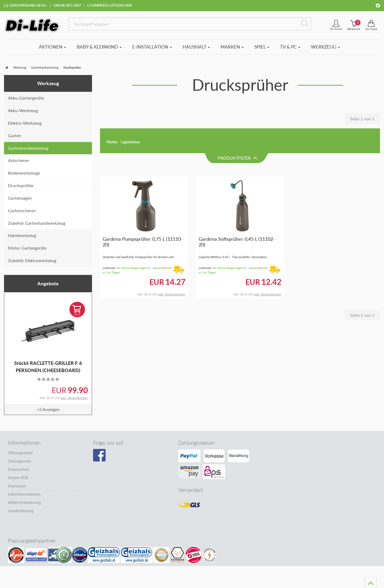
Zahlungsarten (20, 461)
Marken (232, 47)
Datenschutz (18, 469)
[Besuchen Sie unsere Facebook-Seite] (99, 455)
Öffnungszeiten (20, 453)
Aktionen (53, 47)
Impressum (17, 486)
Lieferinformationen (24, 494)
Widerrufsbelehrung (24, 502)
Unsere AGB (18, 478)
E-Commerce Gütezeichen (109, 5)
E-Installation (152, 47)
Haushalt (196, 47)
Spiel (262, 47)
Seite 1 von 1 (362, 119)
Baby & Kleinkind (99, 47)
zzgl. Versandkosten (74, 398)
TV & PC (290, 47)
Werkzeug (325, 47)
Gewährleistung (21, 511)
